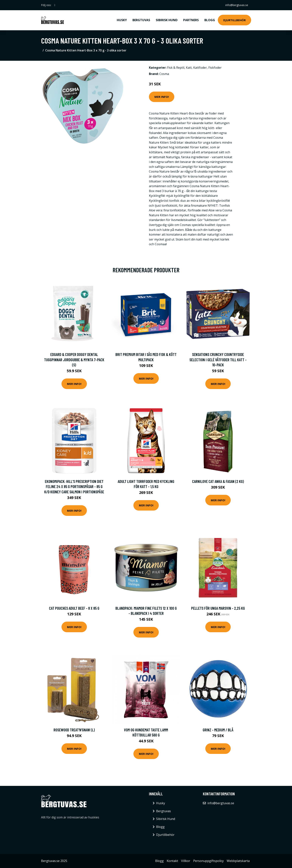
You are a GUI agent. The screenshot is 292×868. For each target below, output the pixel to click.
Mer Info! (162, 97)
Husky (122, 20)
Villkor (186, 861)
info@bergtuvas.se (237, 5)
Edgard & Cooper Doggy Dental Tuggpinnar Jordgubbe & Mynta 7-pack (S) (74, 360)
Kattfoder (200, 68)
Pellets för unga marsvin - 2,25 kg (218, 608)
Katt (189, 68)
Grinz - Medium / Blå (218, 730)
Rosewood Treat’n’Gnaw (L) (74, 730)
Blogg (210, 20)
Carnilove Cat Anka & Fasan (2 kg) (218, 481)
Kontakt (172, 861)
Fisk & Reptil (176, 68)
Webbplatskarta (238, 861)
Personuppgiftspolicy (208, 861)
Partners (191, 20)
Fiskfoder (215, 68)
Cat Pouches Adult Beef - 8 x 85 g (74, 608)
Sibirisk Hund (167, 20)
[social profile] (55, 5)
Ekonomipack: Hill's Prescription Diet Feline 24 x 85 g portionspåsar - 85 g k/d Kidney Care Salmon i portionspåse (74, 487)
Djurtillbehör (234, 20)
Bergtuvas (141, 20)
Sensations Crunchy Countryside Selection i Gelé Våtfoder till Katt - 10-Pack (218, 360)
